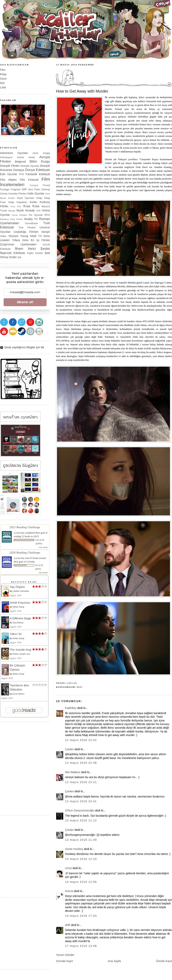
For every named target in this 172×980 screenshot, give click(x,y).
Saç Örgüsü (17, 587)
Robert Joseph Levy (21, 654)
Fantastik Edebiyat (38, 174)
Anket (32, 157)
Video (3, 236)
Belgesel (20, 162)
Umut (68, 868)
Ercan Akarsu (18, 694)
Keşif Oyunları (26, 198)
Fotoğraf (34, 185)
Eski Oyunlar (9, 174)
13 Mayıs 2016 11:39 (81, 840)
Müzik (20, 210)
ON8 (38, 211)
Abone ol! (25, 302)
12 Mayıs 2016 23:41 (81, 801)
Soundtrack (31, 223)
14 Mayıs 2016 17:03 (81, 916)
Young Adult (28, 236)
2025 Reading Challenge (25, 527)
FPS (21, 174)
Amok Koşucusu (20, 603)
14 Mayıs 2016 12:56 (81, 882)
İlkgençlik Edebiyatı (13, 253)
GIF (24, 189)
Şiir (19, 257)
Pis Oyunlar (36, 215)
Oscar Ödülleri (19, 215)
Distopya (19, 170)
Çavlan (72, 683)
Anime (21, 157)
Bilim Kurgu (40, 161)
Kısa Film (16, 206)
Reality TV (31, 219)
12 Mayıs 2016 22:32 (81, 740)
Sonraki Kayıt (64, 961)
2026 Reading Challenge (25, 552)
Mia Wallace (73, 772)
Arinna (69, 891)
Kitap (3, 74)
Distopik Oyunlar (30, 166)
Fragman (16, 189)
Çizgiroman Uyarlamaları (18, 244)
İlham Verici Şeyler (32, 249)
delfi (68, 925)
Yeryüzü (13, 236)
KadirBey (71, 708)
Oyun (3, 79)
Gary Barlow (18, 623)
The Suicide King (20, 650)
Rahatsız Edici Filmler (11, 219)
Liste (3, 87)
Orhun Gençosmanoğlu (80, 810)
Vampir (46, 232)
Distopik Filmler (10, 166)
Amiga (46, 153)
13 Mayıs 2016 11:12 (81, 820)
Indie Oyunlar (36, 193)
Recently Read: (24, 582)
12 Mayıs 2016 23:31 (81, 782)
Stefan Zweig (18, 607)
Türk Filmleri (27, 227)
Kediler (11, 198)
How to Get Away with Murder (82, 91)
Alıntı (35, 153)
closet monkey (74, 849)
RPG (47, 215)
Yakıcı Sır (16, 634)
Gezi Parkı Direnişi (39, 189)
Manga (12, 211)
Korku (33, 202)
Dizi (79, 687)
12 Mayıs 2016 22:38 (81, 763)
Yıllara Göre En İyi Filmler (31, 240)
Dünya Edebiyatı (37, 170)
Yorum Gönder (65, 955)
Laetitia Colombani (21, 591)
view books (43, 547)
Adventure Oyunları (14, 153)
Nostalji (30, 210)
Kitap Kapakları (18, 202)
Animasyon (6, 157)
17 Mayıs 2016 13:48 (81, 946)
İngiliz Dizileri (35, 253)
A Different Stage (20, 618)
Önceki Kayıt (164, 961)
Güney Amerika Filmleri (13, 194)
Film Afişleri (8, 180)
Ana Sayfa (114, 961)
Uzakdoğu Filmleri (26, 232)
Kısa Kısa (31, 206)
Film (3, 70)
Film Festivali (29, 180)
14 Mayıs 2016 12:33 (81, 859)
